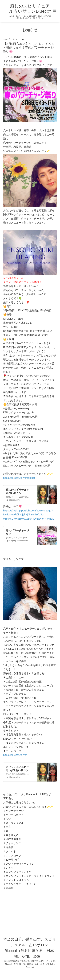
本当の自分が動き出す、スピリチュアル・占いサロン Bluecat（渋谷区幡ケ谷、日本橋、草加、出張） (30, 948)
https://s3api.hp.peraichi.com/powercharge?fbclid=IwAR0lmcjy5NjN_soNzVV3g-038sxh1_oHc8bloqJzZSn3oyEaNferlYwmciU (29, 515)
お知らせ (30, 30)
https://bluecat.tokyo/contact (19, 478)
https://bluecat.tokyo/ (15, 755)
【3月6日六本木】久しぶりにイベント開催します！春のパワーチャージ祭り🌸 (29, 48)
